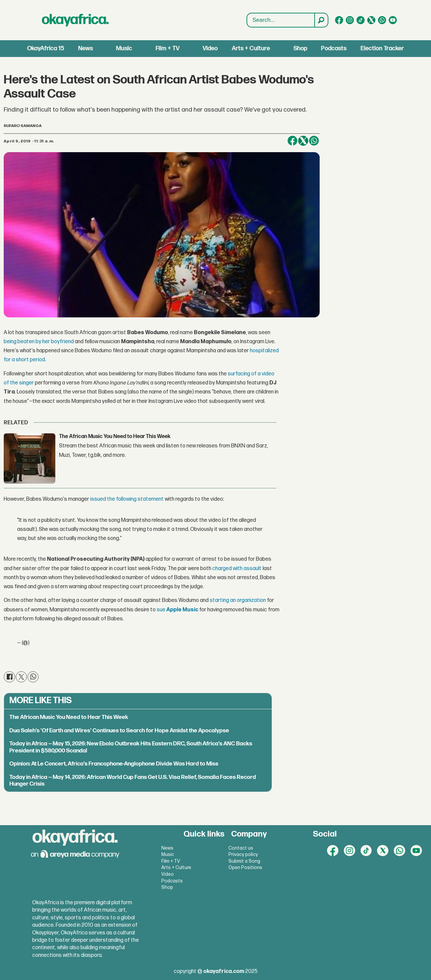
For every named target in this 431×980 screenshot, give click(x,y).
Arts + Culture (251, 48)
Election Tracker (382, 48)
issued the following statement (127, 499)
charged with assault (237, 569)
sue (177, 610)
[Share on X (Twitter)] (303, 141)
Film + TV (168, 48)
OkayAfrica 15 (46, 48)
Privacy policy (243, 854)
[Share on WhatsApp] (314, 141)
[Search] (321, 20)
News (86, 48)
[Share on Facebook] (292, 141)
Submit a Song (244, 861)
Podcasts (334, 48)
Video (210, 48)
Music (124, 48)
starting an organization (238, 600)
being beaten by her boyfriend (39, 342)
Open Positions (245, 868)
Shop (300, 48)
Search (247, 13)
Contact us (241, 848)
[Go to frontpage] (75, 20)
